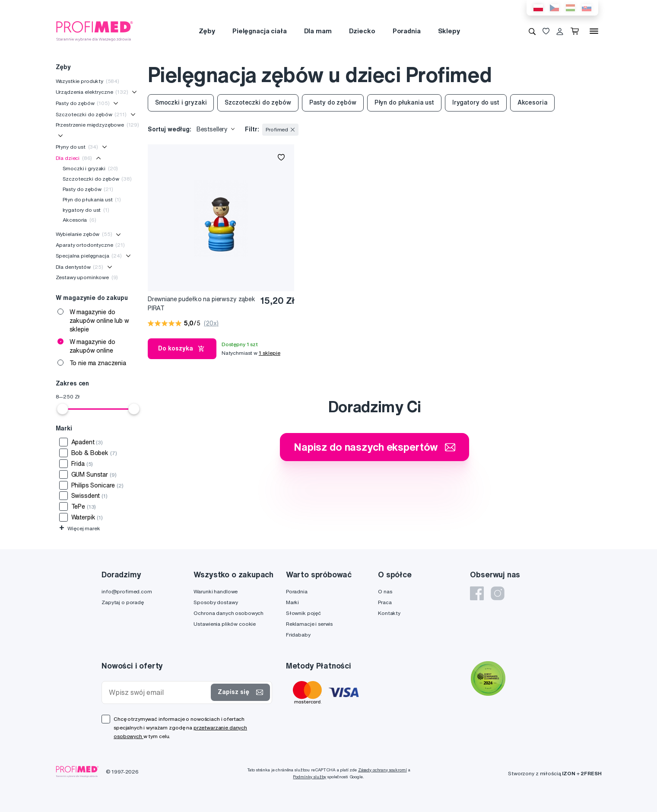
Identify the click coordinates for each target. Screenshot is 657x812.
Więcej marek (80, 528)
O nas (385, 591)
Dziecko (362, 31)
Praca (385, 602)
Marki (292, 602)
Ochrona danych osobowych (229, 613)
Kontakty (389, 613)
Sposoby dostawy (216, 602)
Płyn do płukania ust (92, 199)
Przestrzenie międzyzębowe (98, 125)
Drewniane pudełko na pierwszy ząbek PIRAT (202, 304)
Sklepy (449, 31)
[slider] (63, 409)
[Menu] (594, 31)
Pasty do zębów (83, 103)
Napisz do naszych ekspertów (375, 447)
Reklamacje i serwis (309, 624)
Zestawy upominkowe (87, 277)
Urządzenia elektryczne (92, 92)
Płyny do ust (77, 147)
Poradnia (407, 31)
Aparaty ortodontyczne (90, 245)
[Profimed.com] (95, 31)
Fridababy (298, 635)
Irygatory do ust (86, 210)
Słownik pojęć (303, 613)
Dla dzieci (74, 158)
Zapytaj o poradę (123, 602)
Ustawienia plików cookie (225, 624)
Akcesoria (79, 220)
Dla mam (318, 31)
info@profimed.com (127, 591)
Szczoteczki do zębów (91, 114)
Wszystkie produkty (88, 81)
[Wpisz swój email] (158, 693)
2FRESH (591, 773)
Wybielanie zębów (84, 234)
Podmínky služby (309, 777)
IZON (568, 773)
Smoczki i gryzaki (90, 168)
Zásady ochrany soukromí (382, 770)
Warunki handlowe (216, 591)
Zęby (207, 31)
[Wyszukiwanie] (532, 31)
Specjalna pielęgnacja (89, 256)
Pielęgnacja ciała (260, 31)
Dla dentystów (79, 267)
